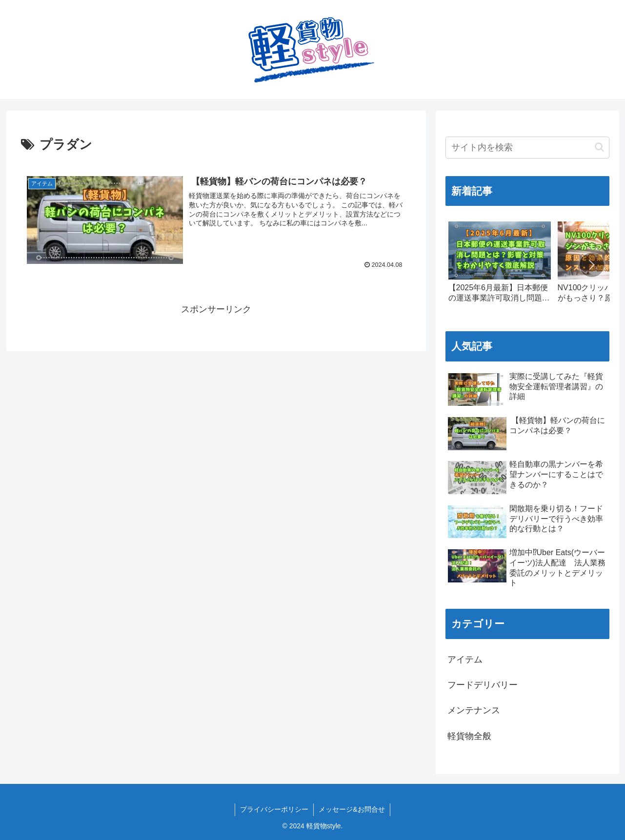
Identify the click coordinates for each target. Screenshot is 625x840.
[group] (500, 266)
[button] (599, 147)
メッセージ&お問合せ (352, 809)
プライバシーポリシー (274, 809)
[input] (527, 148)
